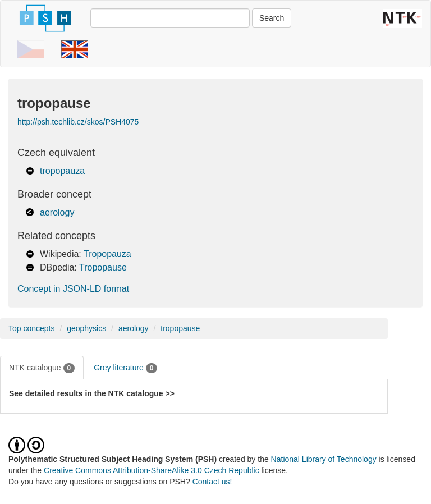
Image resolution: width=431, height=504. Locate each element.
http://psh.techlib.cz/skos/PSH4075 (78, 122)
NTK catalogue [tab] (42, 368)
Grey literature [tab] (125, 368)
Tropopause (103, 267)
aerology (57, 212)
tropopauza (62, 171)
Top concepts (32, 328)
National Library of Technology (324, 459)
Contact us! (212, 482)
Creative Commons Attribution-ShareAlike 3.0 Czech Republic (153, 470)
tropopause (180, 328)
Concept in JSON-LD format (73, 289)
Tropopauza (107, 254)
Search (272, 18)
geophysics (86, 328)
